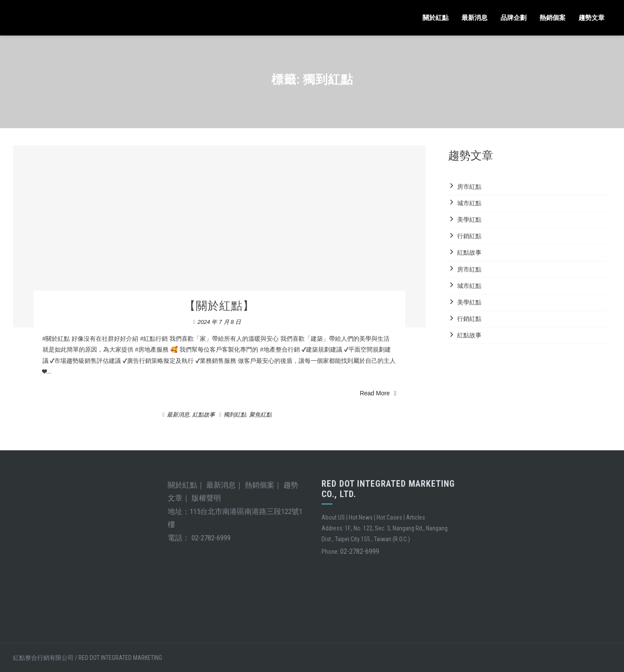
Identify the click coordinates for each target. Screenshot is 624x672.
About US (333, 517)
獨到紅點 (235, 415)
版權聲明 (206, 498)
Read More (378, 393)
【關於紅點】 (219, 306)
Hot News (361, 517)
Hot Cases (389, 517)
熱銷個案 (552, 18)
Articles (416, 517)
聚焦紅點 (260, 415)
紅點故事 (204, 415)
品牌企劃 (513, 18)
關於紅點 (435, 18)
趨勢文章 (591, 18)
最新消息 (474, 18)
